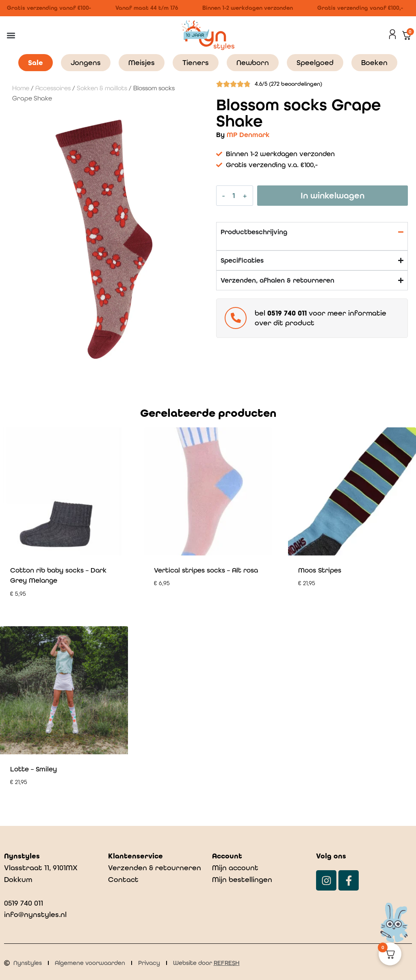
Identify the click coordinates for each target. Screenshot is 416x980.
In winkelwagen (333, 195)
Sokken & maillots (102, 88)
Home (21, 88)
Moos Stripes (320, 570)
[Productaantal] (234, 196)
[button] (11, 35)
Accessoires (53, 88)
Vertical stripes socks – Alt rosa (206, 570)
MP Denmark (248, 135)
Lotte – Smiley (34, 769)
